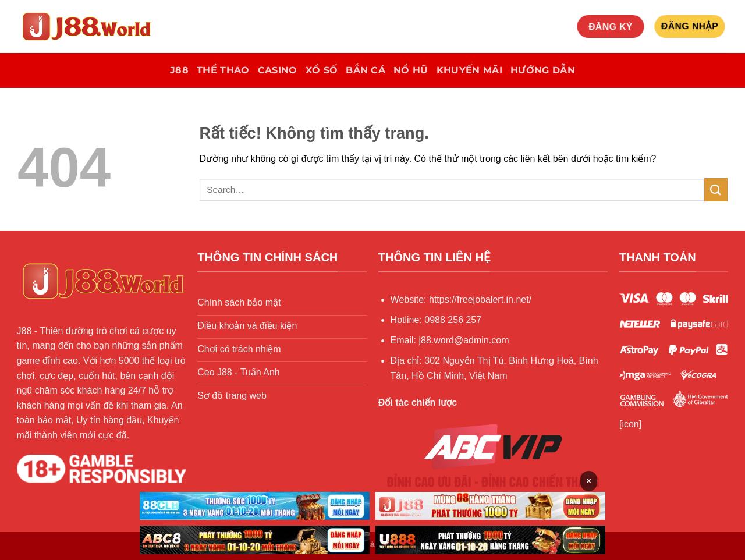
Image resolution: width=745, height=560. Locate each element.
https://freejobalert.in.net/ (480, 300)
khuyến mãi (469, 70)
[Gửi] (716, 189)
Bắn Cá (366, 70)
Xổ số (322, 70)
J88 (179, 70)
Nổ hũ (411, 70)
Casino (278, 70)
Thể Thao (223, 70)
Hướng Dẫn (543, 70)
